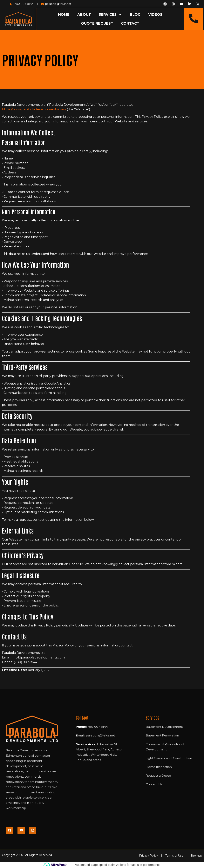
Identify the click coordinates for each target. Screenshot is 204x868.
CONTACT (130, 23)
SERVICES (110, 15)
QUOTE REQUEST (97, 23)
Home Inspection (159, 767)
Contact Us (154, 784)
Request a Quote (158, 776)
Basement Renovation (162, 735)
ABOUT (84, 15)
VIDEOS (155, 15)
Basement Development (164, 727)
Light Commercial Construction (169, 758)
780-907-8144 (98, 727)
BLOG (135, 15)
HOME (64, 15)
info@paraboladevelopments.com (38, 657)
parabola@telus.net (100, 735)
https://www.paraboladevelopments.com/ (34, 109)
